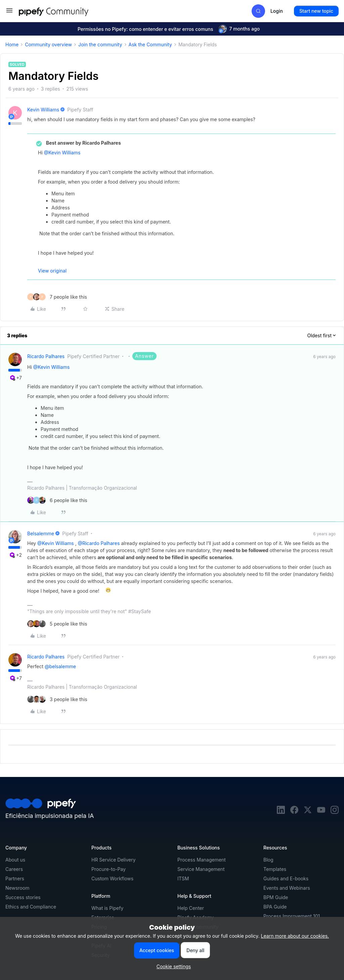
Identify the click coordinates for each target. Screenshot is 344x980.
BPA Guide (275, 907)
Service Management (201, 869)
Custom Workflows (112, 878)
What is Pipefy (107, 908)
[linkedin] (281, 812)
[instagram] (335, 812)
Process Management (202, 860)
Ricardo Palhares (46, 356)
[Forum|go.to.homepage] (66, 11)
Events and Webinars (287, 888)
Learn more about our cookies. (295, 936)
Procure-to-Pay (109, 869)
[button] (9, 13)
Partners (15, 878)
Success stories (23, 897)
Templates (275, 869)
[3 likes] (57, 699)
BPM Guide (276, 897)
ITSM (183, 878)
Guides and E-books (286, 878)
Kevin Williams (43, 110)
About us (15, 860)
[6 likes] (57, 500)
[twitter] (308, 812)
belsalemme (41, 533)
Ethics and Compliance (31, 907)
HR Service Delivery (114, 860)
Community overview (48, 44)
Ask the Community (150, 44)
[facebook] (294, 812)
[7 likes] (57, 297)
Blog (268, 860)
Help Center (191, 908)
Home (12, 44)
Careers (14, 869)
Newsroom (17, 888)
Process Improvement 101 (292, 916)
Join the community (100, 44)
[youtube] (321, 812)
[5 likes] (57, 624)
